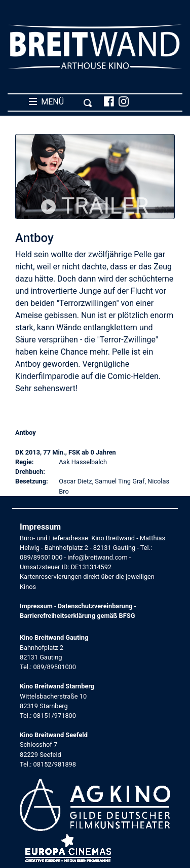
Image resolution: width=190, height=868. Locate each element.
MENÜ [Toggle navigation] (61, 102)
